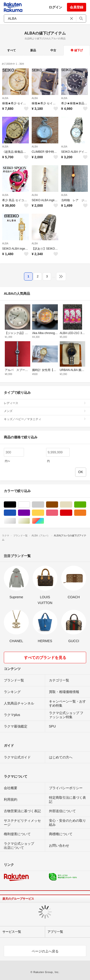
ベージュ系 (72, 505)
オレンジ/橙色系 (86, 513)
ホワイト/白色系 (30, 505)
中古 (53, 50)
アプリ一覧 (55, 932)
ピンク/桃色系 (58, 513)
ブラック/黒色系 (16, 505)
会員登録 (77, 7)
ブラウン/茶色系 (58, 505)
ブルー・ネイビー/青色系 (16, 513)
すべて (12, 50)
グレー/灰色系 (44, 505)
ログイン (55, 7)
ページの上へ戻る (45, 951)
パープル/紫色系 (30, 513)
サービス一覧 (12, 932)
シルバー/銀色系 (16, 521)
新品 (33, 50)
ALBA (5, 98)
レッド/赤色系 (72, 513)
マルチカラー (44, 521)
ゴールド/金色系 (30, 521)
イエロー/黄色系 (44, 513)
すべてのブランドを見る (45, 658)
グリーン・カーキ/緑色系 (86, 505)
